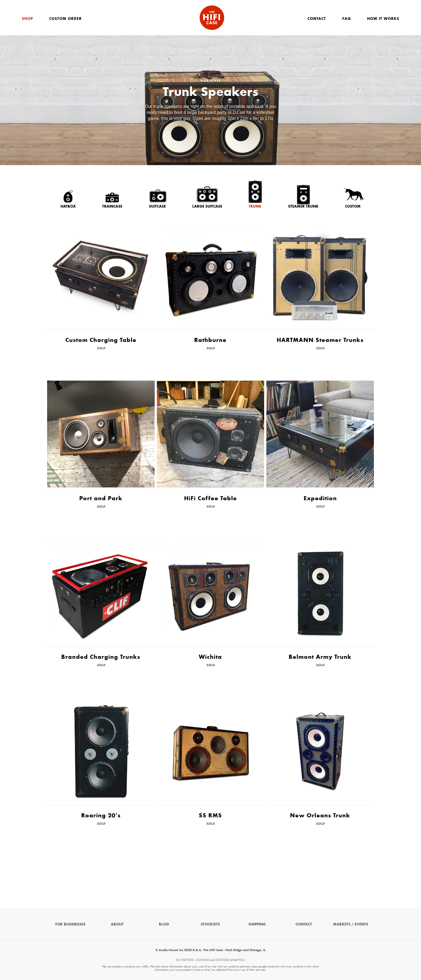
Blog (164, 924)
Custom (353, 206)
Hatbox (68, 206)
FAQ (347, 19)
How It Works (383, 19)
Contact (317, 19)
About (117, 924)
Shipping (257, 924)
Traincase (112, 206)
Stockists (210, 924)
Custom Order (65, 19)
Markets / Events (351, 924)
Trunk (255, 206)
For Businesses (70, 924)
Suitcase (157, 206)
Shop (27, 19)
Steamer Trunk (303, 206)
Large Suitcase (207, 206)
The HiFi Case (212, 18)
